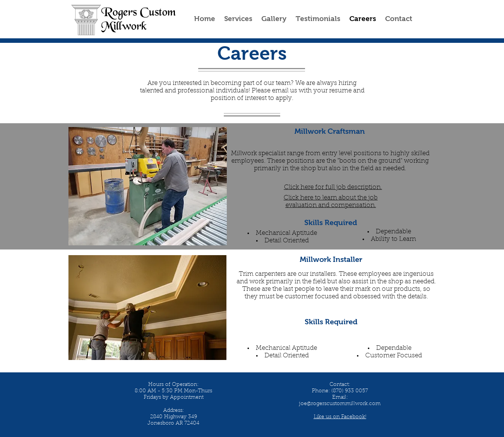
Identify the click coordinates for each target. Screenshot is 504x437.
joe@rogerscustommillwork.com (340, 404)
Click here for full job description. (333, 187)
